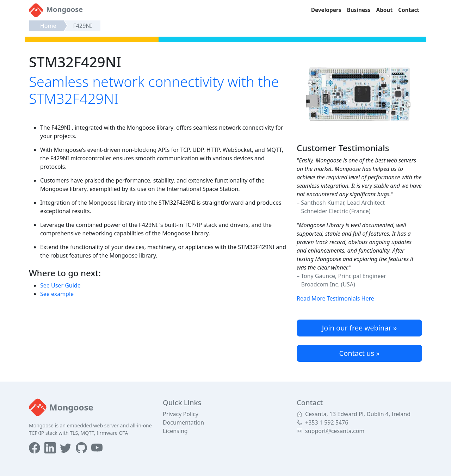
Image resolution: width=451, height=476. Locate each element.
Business (359, 10)
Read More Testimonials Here (335, 298)
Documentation (183, 422)
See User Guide (60, 285)
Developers (326, 10)
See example (57, 294)
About (385, 10)
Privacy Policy (181, 414)
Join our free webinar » (359, 328)
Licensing (175, 431)
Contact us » (360, 353)
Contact (409, 10)
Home (48, 26)
